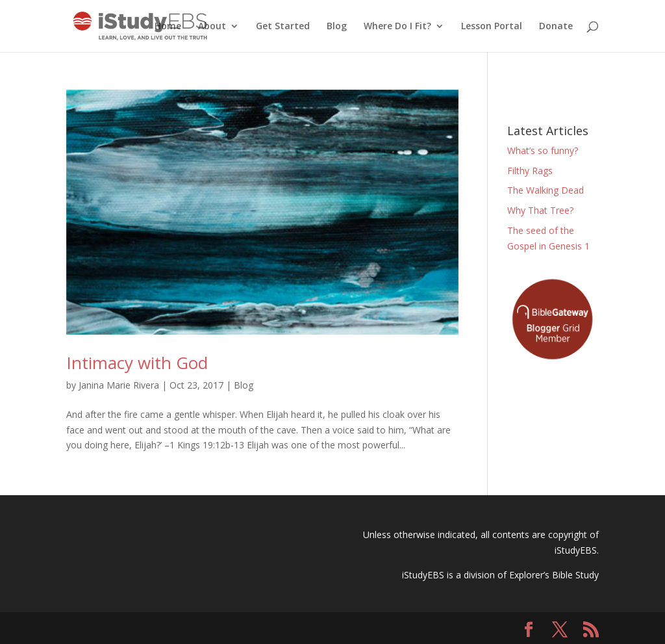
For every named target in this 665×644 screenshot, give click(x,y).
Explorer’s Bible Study (554, 575)
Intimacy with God (137, 363)
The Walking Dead (546, 190)
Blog (337, 27)
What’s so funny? (543, 150)
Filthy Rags (530, 171)
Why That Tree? (540, 210)
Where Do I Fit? (397, 27)
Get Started (283, 27)
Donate (556, 27)
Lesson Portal (492, 27)
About (212, 27)
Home (168, 27)
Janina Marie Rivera (119, 385)
